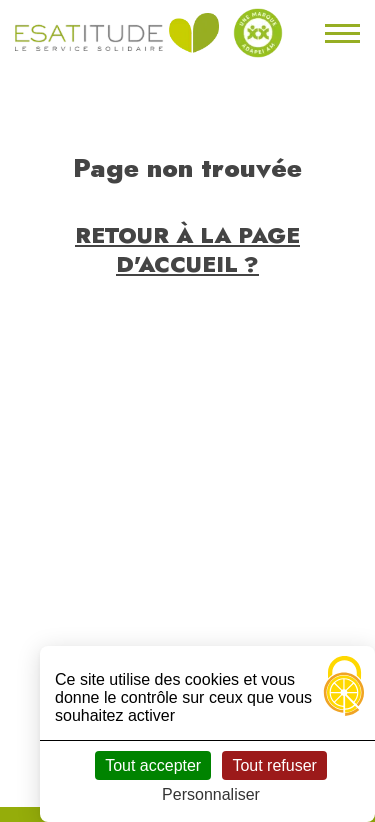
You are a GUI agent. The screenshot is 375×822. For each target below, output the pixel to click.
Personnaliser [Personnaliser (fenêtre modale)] (211, 794)
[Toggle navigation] (339, 33)
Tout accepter (153, 765)
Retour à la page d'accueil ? (187, 249)
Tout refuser (274, 765)
